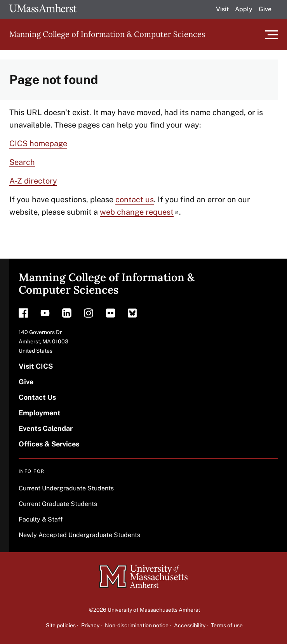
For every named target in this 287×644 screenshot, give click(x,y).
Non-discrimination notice (137, 625)
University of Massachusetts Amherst (154, 610)
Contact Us (37, 397)
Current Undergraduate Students (66, 488)
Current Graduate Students (58, 504)
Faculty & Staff (41, 519)
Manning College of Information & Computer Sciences (107, 34)
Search (22, 162)
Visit (222, 9)
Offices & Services (49, 444)
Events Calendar (46, 428)
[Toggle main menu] (271, 34)
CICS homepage (38, 143)
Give (265, 9)
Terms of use (227, 625)
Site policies (61, 625)
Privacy (90, 625)
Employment (40, 413)
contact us (135, 199)
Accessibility (190, 625)
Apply (244, 9)
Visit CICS (36, 366)
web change (139, 212)
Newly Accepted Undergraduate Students (79, 535)
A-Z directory (33, 181)
